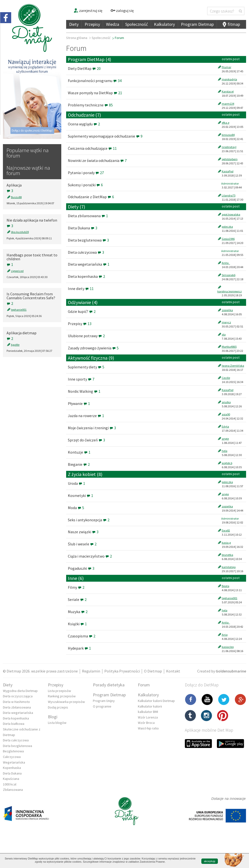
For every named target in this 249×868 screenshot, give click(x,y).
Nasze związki (83, 532)
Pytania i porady (86, 173)
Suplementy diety (86, 367)
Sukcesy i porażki (85, 185)
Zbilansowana (13, 790)
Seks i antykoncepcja (89, 520)
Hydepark (79, 648)
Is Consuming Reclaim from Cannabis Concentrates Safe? (31, 296)
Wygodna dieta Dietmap (20, 691)
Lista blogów (57, 723)
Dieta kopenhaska (86, 276)
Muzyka (78, 612)
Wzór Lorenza (148, 717)
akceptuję (209, 861)
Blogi (53, 717)
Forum (144, 685)
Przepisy (92, 24)
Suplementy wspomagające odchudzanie (105, 136)
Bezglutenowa (13, 751)
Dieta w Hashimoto (16, 702)
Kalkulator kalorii (150, 706)
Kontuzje (79, 452)
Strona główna (77, 38)
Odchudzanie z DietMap (91, 197)
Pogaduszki (81, 568)
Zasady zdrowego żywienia (93, 348)
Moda (76, 508)
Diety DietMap (84, 68)
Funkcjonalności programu (95, 81)
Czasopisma (82, 636)
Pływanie (79, 403)
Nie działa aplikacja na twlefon (32, 220)
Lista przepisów (59, 691)
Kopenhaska (12, 768)
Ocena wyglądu (84, 124)
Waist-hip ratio (148, 728)
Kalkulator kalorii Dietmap (156, 701)
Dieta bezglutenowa (88, 240)
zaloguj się (122, 10)
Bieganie (79, 464)
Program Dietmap (197, 24)
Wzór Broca (146, 723)
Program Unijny (104, 701)
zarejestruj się (88, 10)
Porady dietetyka (109, 685)
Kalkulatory (164, 24)
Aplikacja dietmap (22, 333)
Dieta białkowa (14, 724)
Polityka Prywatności (122, 671)
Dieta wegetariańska (89, 264)
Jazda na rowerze (86, 416)
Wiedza (113, 24)
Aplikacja (14, 185)
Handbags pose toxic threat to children (32, 257)
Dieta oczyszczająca (18, 696)
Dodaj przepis (58, 707)
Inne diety (81, 289)
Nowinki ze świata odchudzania (97, 160)
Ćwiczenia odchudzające (92, 148)
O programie (102, 706)
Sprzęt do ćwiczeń (86, 440)
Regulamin (91, 671)
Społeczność (137, 24)
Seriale (77, 599)
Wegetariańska (14, 762)
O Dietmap (153, 671)
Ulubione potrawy (86, 336)
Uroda (76, 483)
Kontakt (173, 671)
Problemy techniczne (90, 105)
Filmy (76, 587)
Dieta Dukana (83, 228)
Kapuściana (11, 779)
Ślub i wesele (82, 544)
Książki (77, 624)
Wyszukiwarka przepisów (66, 702)
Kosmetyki (80, 495)
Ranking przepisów (62, 696)
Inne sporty (81, 379)
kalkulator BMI (148, 712)
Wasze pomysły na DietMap (95, 93)
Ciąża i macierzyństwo (90, 556)
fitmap (234, 24)
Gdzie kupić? (82, 311)
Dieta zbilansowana (88, 216)
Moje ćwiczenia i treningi (92, 428)
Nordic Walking (84, 391)
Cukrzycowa (12, 757)
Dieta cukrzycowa (86, 252)
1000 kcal (10, 784)
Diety (74, 24)
